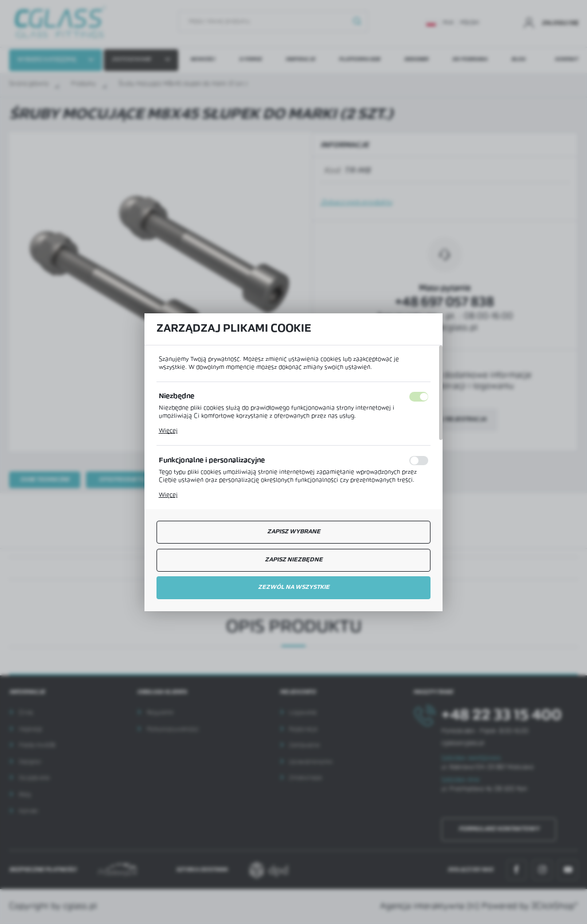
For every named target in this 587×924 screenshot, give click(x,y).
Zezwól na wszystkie (294, 587)
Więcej (168, 431)
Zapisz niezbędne (294, 560)
